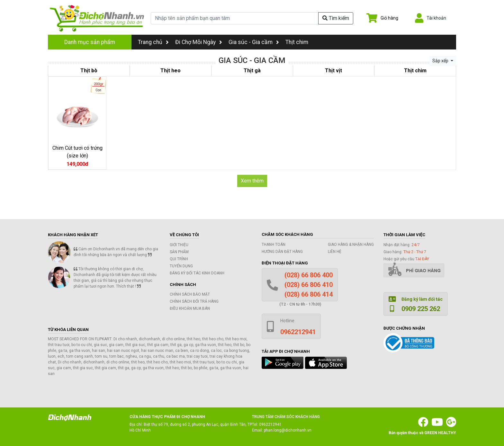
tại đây (422, 259)
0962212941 (270, 424)
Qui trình (179, 259)
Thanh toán (274, 245)
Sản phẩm (179, 252)
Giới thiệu (179, 245)
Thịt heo (171, 71)
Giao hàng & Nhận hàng (351, 245)
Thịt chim (297, 42)
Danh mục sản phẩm (90, 42)
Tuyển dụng (181, 266)
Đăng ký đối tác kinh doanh (197, 273)
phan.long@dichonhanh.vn (288, 430)
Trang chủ (153, 42)
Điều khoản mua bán (190, 308)
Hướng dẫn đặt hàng (282, 252)
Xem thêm (252, 181)
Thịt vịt (333, 71)
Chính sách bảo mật (190, 294)
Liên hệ (335, 252)
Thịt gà (252, 71)
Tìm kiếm (336, 18)
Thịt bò (89, 71)
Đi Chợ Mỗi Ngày (195, 42)
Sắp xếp (441, 61)
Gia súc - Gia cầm (251, 42)
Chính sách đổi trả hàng (194, 301)
